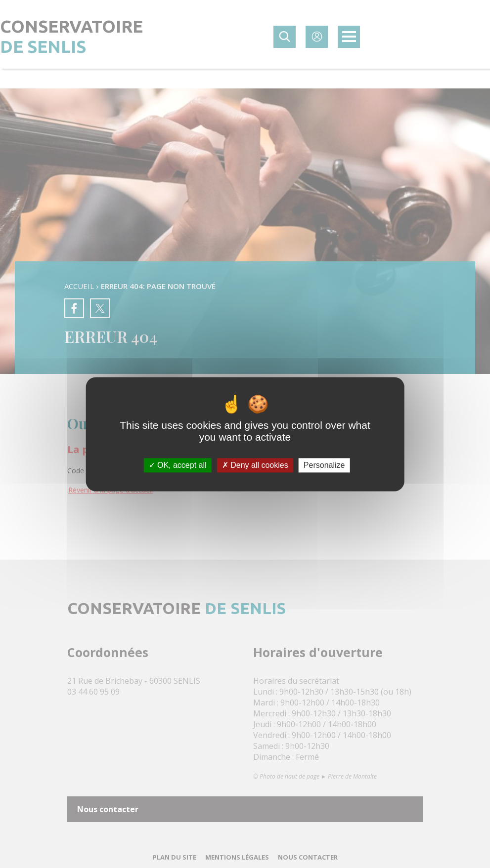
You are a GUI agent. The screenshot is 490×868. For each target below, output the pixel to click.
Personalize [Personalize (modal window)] (324, 465)
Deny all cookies (255, 465)
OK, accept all (178, 465)
